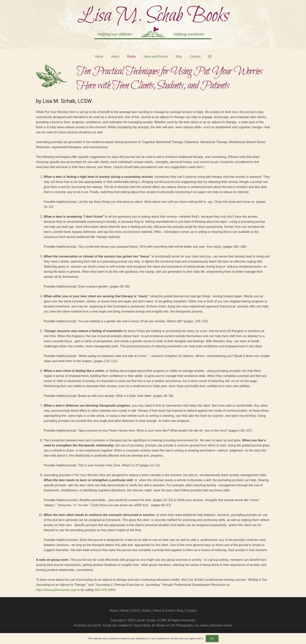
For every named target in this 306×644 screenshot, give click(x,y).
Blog (180, 611)
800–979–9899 (105, 590)
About (124, 611)
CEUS (135, 611)
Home (114, 611)
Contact (191, 611)
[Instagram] (210, 57)
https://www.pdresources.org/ (56, 590)
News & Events (164, 611)
